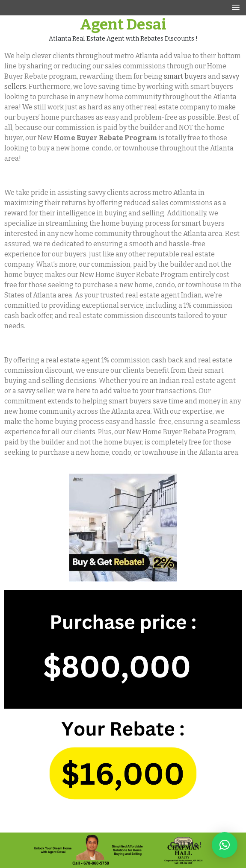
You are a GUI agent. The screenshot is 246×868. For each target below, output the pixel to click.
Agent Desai (123, 24)
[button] (225, 845)
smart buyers (185, 76)
